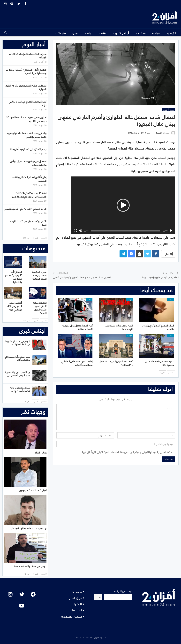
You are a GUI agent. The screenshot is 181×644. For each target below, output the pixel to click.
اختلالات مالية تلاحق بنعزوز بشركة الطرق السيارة (26, 87)
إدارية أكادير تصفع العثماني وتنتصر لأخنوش (29, 179)
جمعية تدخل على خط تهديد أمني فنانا (28, 149)
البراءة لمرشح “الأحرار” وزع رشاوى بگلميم (26, 209)
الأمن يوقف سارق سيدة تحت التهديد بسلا (28, 223)
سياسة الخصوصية (71, 616)
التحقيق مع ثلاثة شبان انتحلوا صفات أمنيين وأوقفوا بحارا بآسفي (82, 277)
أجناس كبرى (122, 33)
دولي (75, 33)
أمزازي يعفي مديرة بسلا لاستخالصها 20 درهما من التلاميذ (26, 119)
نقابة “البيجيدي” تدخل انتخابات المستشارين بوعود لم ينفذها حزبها (29, 195)
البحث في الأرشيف (122, 591)
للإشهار (78, 604)
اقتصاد (102, 33)
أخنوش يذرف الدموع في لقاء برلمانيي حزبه (28, 103)
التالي (163, 372)
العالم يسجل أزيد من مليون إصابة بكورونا (160, 277)
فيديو (165, 110)
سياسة (156, 33)
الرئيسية (171, 33)
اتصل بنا (77, 610)
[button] (123, 205)
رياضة (88, 33)
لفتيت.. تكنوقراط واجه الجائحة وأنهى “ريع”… (20, 389)
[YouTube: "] (22, 606)
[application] (123, 205)
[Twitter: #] (22, 594)
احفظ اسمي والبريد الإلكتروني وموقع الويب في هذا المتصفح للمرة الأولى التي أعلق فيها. (127, 452)
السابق (171, 372)
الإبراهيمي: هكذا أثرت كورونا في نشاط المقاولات (18, 343)
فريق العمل (75, 598)
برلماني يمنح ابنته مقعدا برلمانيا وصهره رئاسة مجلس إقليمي (27, 135)
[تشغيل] (171, 231)
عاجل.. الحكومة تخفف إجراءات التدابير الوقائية (28, 55)
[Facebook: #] (33, 594)
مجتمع (142, 33)
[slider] (126, 231)
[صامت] (80, 231)
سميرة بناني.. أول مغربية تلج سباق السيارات (17, 358)
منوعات (61, 33)
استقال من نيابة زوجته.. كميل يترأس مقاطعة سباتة (28, 163)
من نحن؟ (77, 591)
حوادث (172, 110)
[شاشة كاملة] (75, 231)
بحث (98, 597)
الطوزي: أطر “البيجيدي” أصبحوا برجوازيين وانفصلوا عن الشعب (26, 71)
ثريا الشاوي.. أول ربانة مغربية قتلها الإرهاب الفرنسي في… (18, 374)
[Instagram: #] (10, 594)
